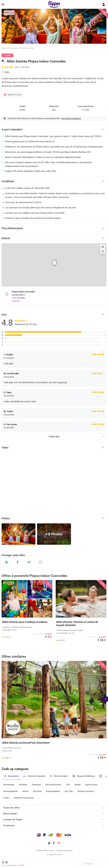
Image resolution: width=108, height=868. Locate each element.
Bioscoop (37, 791)
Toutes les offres (12, 808)
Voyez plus (54, 437)
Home (4, 48)
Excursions (13, 48)
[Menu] (3, 4)
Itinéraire (16, 301)
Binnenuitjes (9, 785)
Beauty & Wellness (83, 776)
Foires (6, 798)
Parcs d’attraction (27, 48)
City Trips (69, 791)
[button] (54, 130)
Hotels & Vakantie (34, 776)
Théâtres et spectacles (24, 798)
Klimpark (23, 785)
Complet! (89, 864)
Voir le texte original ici (71, 118)
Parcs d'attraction (53, 785)
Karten (25, 791)
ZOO (68, 785)
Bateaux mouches (86, 791)
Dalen (7, 72)
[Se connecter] (104, 4)
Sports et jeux (91, 785)
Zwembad (36, 785)
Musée (78, 785)
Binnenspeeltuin (11, 791)
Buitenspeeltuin (53, 791)
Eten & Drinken (59, 776)
